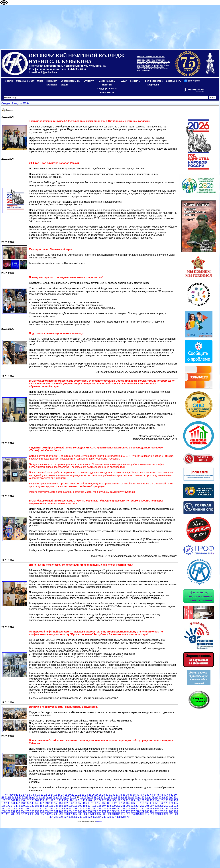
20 (73, 795)
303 (80, 814)
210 (166, 806)
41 (145, 795)
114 (61, 800)
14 (52, 795)
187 (56, 806)
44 (155, 795)
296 (47, 814)
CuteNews (99, 821)
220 (37, 809)
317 (147, 814)
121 (94, 800)
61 (37, 798)
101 (176, 798)
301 (71, 814)
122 (99, 800)
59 (30, 798)
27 (97, 795)
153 (71, 803)
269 (94, 811)
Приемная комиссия (52, 83)
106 (23, 800)
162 (114, 803)
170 (152, 803)
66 (54, 798)
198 (109, 806)
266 (80, 811)
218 (27, 809)
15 (56, 795)
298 (56, 814)
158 (94, 803)
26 (93, 795)
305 (90, 814)
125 (114, 800)
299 (61, 814)
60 (34, 798)
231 (90, 809)
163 (118, 803)
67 (57, 798)
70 (68, 798)
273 (114, 811)
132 (147, 800)
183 (37, 806)
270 (99, 811)
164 (123, 803)
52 (6, 798)
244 (152, 809)
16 (59, 795)
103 (8, 800)
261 (56, 811)
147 (42, 803)
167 (138, 803)
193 (85, 806)
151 (61, 803)
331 (85, 817)
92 (143, 798)
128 (128, 800)
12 (45, 795)
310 (114, 814)
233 (99, 809)
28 (100, 795)
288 (8, 814)
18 (66, 795)
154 (75, 803)
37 (131, 795)
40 (141, 795)
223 (51, 809)
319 (157, 814)
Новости (8, 81)
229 (80, 809)
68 (61, 798)
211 (171, 806)
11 (42, 795)
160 (104, 803)
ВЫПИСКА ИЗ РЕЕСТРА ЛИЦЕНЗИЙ (151, 57)
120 (90, 800)
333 (95, 817)
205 (142, 806)
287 (3, 814)
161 (109, 803)
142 (18, 803)
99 (167, 798)
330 (80, 817)
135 (161, 800)
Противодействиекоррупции (153, 83)
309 (109, 814)
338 (119, 817)
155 (80, 803)
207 (152, 806)
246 (161, 809)
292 (27, 814)
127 (123, 800)
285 (171, 811)
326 (61, 817)
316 (142, 814)
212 (176, 806)
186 (51, 806)
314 (133, 814)
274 (118, 811)
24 (86, 795)
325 (56, 817)
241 (138, 809)
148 (47, 803)
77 (92, 798)
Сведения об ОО (25, 81)
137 (171, 800)
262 (61, 811)
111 (47, 800)
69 (64, 798)
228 (75, 809)
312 (123, 814)
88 (129, 798)
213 (3, 809)
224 (56, 809)
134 (157, 800)
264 (71, 811)
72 (75, 798)
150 (56, 803)
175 (176, 803)
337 (114, 817)
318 (152, 814)
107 (27, 800)
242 (142, 809)
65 (51, 798)
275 (123, 811)
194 (90, 806)
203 (133, 806)
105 (18, 800)
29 (104, 795)
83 (112, 798)
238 (123, 809)
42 (148, 795)
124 (109, 800)
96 (157, 798)
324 (52, 817)
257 (37, 811)
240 (133, 809)
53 (10, 798)
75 (85, 798)
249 (176, 809)
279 (142, 811)
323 (176, 814)
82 (109, 798)
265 (75, 811)
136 (166, 800)
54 (13, 798)
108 (32, 800)
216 (18, 809)
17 (63, 795)
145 (32, 803)
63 (44, 798)
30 (107, 795)
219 (32, 809)
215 (13, 809)
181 (27, 806)
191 (75, 806)
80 (102, 798)
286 (176, 811)
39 (138, 795)
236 (114, 809)
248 (171, 809)
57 (23, 798)
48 (169, 795)
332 (90, 817)
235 (109, 809)
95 (153, 798)
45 (158, 795)
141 (13, 803)
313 (128, 814)
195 (94, 806)
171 (157, 803)
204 (138, 806)
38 (134, 795)
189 (66, 806)
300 (66, 814)
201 (123, 806)
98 (163, 798)
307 (99, 814)
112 (51, 800)
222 (47, 809)
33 (117, 795)
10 (39, 795)
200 (118, 806)
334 (99, 817)
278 (138, 811)
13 (49, 795)
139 (3, 803)
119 (85, 800)
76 (88, 798)
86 (122, 798)
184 (42, 806)
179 (18, 806)
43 (151, 795)
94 (150, 798)
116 (71, 800)
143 (23, 803)
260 (51, 811)
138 (176, 800)
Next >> (126, 817)
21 (76, 795)
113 (56, 800)
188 (61, 806)
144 (27, 803)
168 (142, 803)
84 (116, 798)
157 (90, 803)
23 (83, 795)
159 (99, 803)
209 (161, 806)
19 (69, 795)
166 (133, 803)
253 (18, 811)
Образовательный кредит (70, 83)
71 (71, 798)
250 (3, 811)
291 (23, 814)
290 (18, 814)
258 (42, 811)
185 (47, 806)
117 (75, 800)
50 (175, 795)
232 (94, 809)
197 (104, 806)
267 (85, 811)
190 (71, 806)
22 (80, 795)
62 (40, 798)
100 (171, 798)
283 (161, 811)
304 (85, 814)
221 (42, 809)
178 (13, 806)
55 (16, 798)
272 (109, 811)
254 (23, 811)
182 (32, 806)
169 (147, 803)
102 (3, 800)
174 (171, 803)
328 (71, 817)
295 (42, 814)
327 (66, 817)
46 (162, 795)
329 (76, 817)
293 (32, 814)
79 (98, 798)
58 (27, 798)
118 (80, 800)
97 (160, 798)
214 (8, 809)
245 (157, 809)
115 (66, 800)
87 (126, 798)
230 (85, 809)
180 (23, 806)
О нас (40, 81)
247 (166, 809)
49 (172, 795)
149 (51, 803)
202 (128, 806)
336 (109, 817)
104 (13, 800)
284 (166, 811)
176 (3, 806)
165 (128, 803)
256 (32, 811)
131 (142, 800)
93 (146, 798)
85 (119, 798)
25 (90, 795)
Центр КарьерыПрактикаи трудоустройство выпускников (107, 87)
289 (13, 814)
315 (138, 814)
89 (133, 798)
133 (152, 800)
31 (110, 795)
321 (166, 814)
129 (133, 800)
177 (8, 806)
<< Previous (11, 795)
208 (157, 806)
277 (133, 811)
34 (121, 795)
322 (171, 814)
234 (104, 809)
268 (90, 811)
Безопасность (174, 81)
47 (165, 795)
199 (114, 806)
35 (124, 795)
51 (3, 798)
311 (118, 814)
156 (85, 803)
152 (66, 803)
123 (104, 800)
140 (8, 803)
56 (20, 798)
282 (157, 811)
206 (147, 806)
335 (104, 817)
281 (152, 811)
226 (66, 809)
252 (13, 811)
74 (81, 798)
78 (95, 798)
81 (105, 798)
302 (75, 814)
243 (147, 809)
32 (114, 795)
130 (138, 800)
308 (104, 814)
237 (118, 809)
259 (47, 811)
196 (99, 806)
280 (147, 811)
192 (80, 806)
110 (42, 800)
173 (166, 803)
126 (118, 800)
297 (51, 814)
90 (136, 798)
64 (47, 798)
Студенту (89, 81)
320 (161, 814)
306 (94, 814)
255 (27, 811)
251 (8, 811)
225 (61, 809)
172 (161, 803)
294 (37, 814)
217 (23, 809)
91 (139, 798)
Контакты (135, 81)
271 (104, 811)
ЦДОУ (124, 81)
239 (128, 809)
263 (66, 811)
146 (37, 803)
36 (128, 795)
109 (37, 800)
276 (128, 811)
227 (71, 809)
